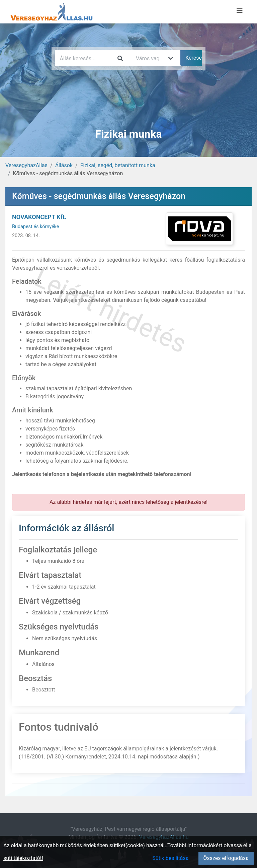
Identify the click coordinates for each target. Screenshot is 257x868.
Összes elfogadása (226, 858)
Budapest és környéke (35, 227)
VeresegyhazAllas (26, 165)
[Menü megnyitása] (240, 10)
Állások (64, 165)
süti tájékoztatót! (23, 858)
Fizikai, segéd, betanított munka (118, 165)
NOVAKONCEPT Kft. (39, 217)
